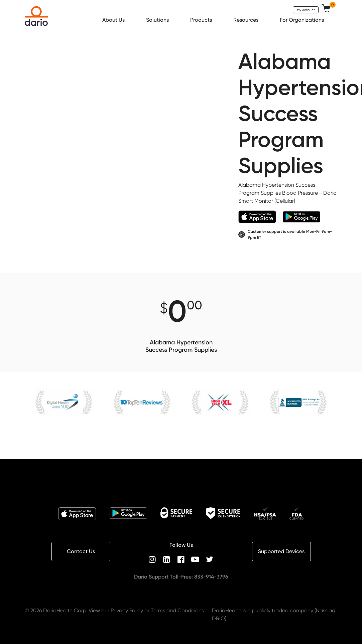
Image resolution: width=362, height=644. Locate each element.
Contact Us (81, 551)
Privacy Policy (127, 610)
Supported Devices (281, 551)
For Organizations (303, 20)
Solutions (158, 20)
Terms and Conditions (177, 610)
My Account (306, 10)
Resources (247, 20)
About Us (114, 20)
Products (202, 20)
